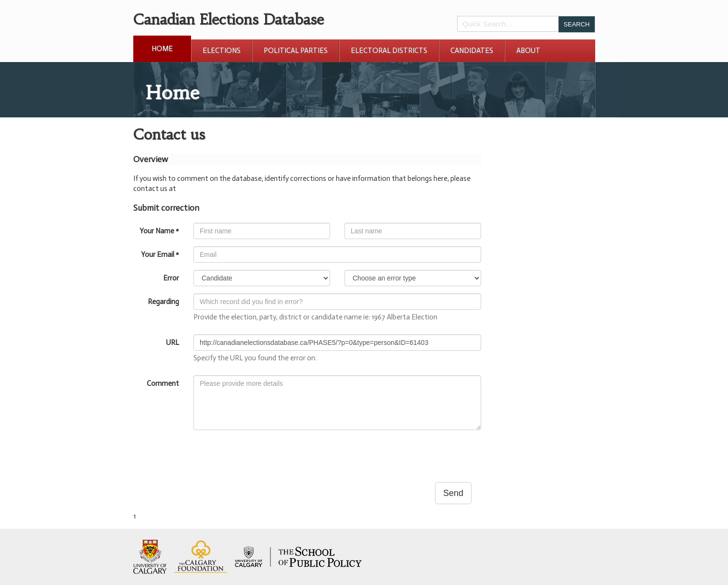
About (528, 51)
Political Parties (296, 51)
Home (162, 49)
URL (172, 343)
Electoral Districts (389, 51)
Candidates (472, 51)
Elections (222, 51)
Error (171, 278)
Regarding (163, 302)
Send (453, 493)
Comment (163, 383)
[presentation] (267, 456)
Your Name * (159, 231)
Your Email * (160, 254)
